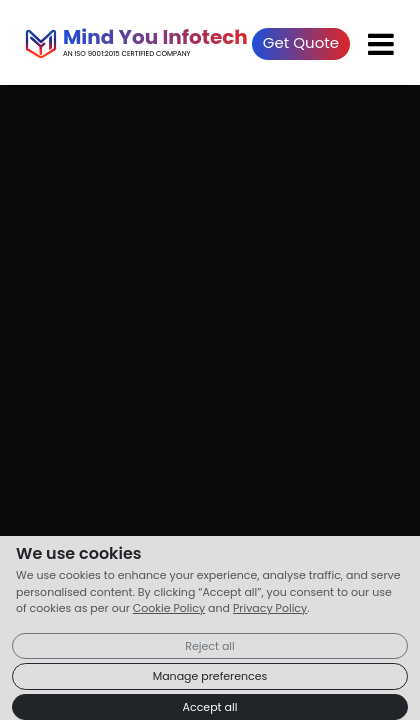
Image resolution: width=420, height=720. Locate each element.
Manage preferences (210, 676)
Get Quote (301, 42)
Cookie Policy (169, 608)
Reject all (210, 646)
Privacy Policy (270, 608)
